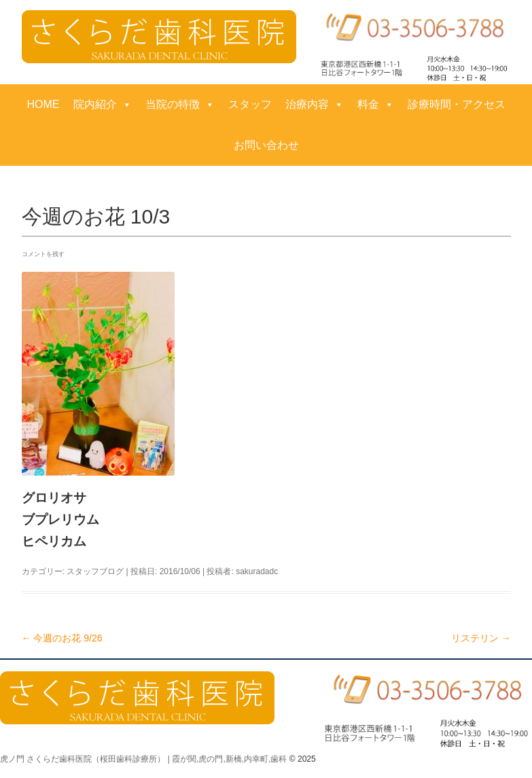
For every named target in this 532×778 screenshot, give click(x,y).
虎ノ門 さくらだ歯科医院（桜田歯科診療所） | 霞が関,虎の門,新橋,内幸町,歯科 (143, 759)
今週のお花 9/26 (62, 638)
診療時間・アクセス (457, 104)
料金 (376, 105)
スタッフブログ (95, 571)
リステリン (481, 638)
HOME (43, 104)
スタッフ (250, 104)
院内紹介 (103, 105)
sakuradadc (257, 571)
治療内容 (315, 105)
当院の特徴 (180, 105)
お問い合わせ (266, 145)
